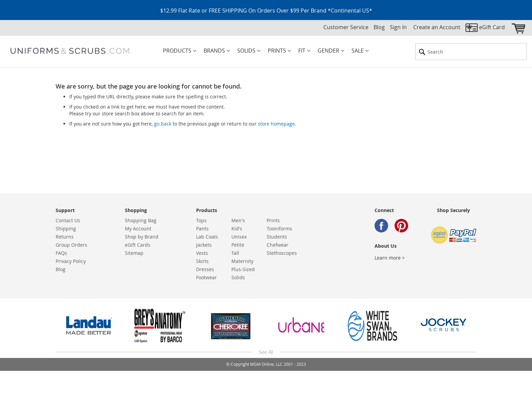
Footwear (206, 277)
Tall (235, 253)
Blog (379, 27)
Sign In (398, 27)
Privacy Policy (71, 261)
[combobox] (471, 52)
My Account (138, 229)
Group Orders (71, 245)
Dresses (205, 269)
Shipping (66, 229)
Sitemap (134, 253)
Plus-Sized (243, 269)
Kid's (237, 229)
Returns (65, 237)
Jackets (204, 245)
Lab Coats (207, 237)
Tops (201, 220)
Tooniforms (279, 229)
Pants (202, 229)
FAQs (61, 253)
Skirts (202, 261)
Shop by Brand (142, 237)
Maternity (242, 261)
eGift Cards (138, 245)
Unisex (239, 237)
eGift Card (492, 27)
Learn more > (390, 258)
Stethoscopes (282, 253)
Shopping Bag (141, 220)
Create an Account (437, 27)
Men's (238, 220)
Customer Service (346, 27)
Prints (273, 220)
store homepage (276, 124)
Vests (202, 253)
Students (277, 237)
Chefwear (278, 245)
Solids (238, 277)
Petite (238, 245)
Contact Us (68, 220)
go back (163, 124)
